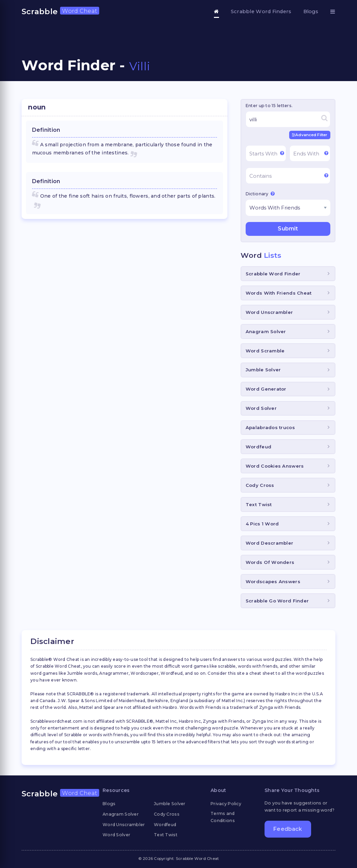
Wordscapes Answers (273, 581)
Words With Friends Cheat (279, 293)
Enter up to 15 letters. (269, 106)
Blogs (311, 11)
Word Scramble (265, 351)
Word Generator (266, 389)
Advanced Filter (310, 135)
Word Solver (261, 408)
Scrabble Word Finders (261, 11)
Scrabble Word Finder (273, 274)
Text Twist (259, 504)
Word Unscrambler (269, 312)
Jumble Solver (263, 370)
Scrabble (60, 11)
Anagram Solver (266, 331)
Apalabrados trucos (270, 427)
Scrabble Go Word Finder (277, 601)
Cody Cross (260, 485)
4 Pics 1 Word (262, 524)
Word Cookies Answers (275, 466)
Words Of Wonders (270, 562)
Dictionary (260, 194)
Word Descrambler (269, 543)
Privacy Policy (226, 804)
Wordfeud (258, 447)
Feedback (288, 829)
